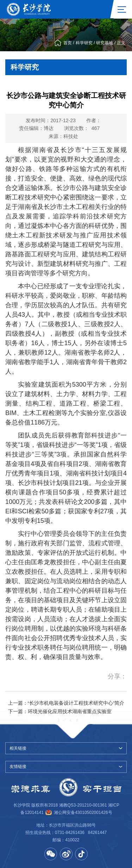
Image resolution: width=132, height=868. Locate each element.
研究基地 (105, 43)
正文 (121, 43)
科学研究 (84, 43)
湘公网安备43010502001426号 (83, 813)
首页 (68, 43)
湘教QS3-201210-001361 (83, 805)
